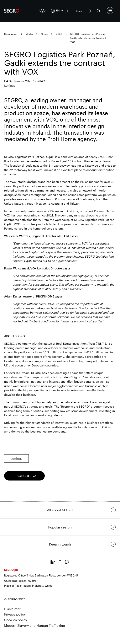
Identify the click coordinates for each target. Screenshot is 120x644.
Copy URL (24, 476)
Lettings (16, 458)
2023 (59, 34)
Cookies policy (16, 620)
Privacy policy (15, 614)
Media (29, 34)
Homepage (11, 34)
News (44, 34)
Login (79, 11)
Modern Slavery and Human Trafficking (35, 625)
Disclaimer (12, 609)
